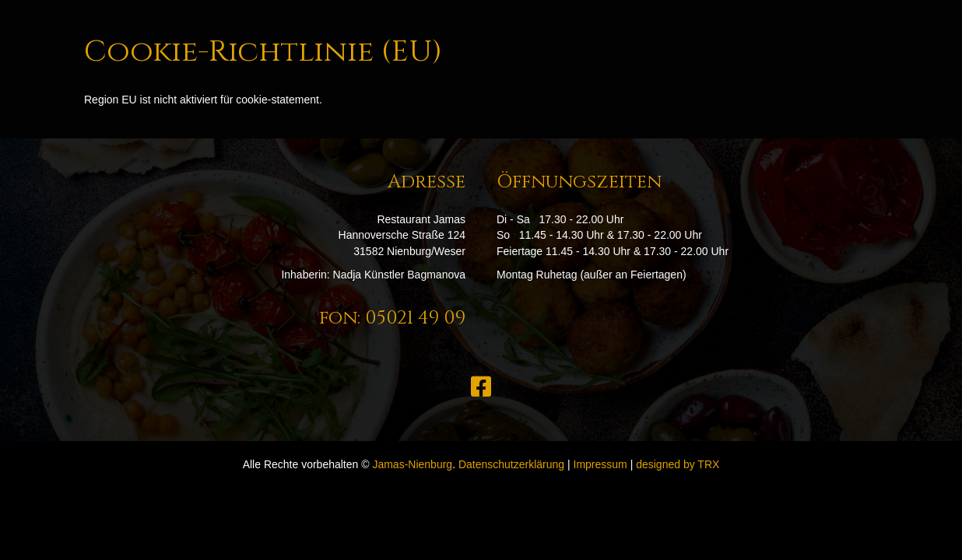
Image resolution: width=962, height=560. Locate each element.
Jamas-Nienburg (412, 464)
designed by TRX (678, 464)
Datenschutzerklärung (511, 464)
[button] (481, 387)
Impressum (600, 464)
